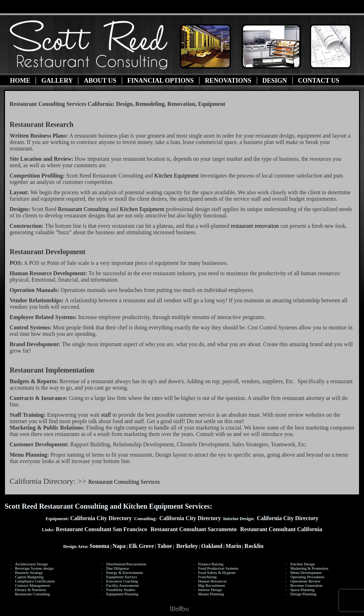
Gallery (57, 81)
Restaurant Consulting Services (124, 482)
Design (275, 81)
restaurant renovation (255, 226)
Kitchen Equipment (177, 176)
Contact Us (319, 81)
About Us (100, 81)
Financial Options (161, 81)
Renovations (228, 81)
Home (20, 81)
